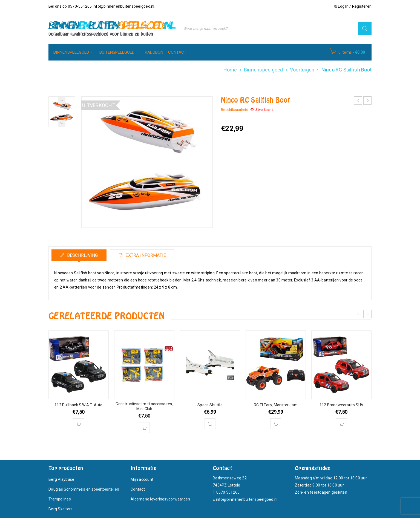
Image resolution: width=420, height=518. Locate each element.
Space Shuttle (210, 405)
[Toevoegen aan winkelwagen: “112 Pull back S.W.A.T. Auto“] (79, 424)
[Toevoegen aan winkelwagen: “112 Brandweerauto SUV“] (341, 424)
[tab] (79, 255)
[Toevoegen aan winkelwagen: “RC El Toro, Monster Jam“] (276, 424)
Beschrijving (82, 255)
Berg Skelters (61, 509)
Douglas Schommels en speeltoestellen (84, 489)
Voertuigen (302, 70)
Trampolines (60, 499)
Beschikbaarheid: (235, 110)
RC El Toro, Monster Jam (276, 405)
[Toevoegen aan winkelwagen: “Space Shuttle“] (210, 424)
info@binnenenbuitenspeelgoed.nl (124, 6)
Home (230, 70)
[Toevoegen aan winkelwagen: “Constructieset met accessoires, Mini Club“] (144, 428)
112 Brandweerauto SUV (341, 405)
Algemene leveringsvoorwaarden (160, 499)
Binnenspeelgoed (264, 70)
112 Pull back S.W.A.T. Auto (78, 405)
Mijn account (142, 479)
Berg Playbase (61, 479)
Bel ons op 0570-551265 (71, 6)
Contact (138, 489)
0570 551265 (228, 492)
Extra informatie (145, 255)
